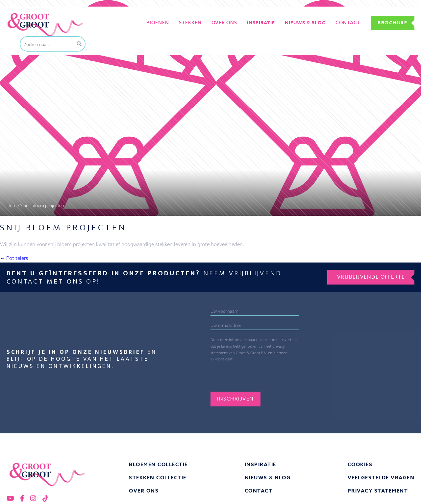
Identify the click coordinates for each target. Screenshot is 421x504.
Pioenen (158, 23)
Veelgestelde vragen (381, 478)
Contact (348, 23)
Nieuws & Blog (268, 478)
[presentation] (275, 376)
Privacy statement (378, 491)
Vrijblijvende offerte (371, 277)
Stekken (190, 23)
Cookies (360, 464)
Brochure (392, 23)
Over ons (224, 23)
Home (13, 205)
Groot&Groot (21, 14)
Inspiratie (260, 464)
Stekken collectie (158, 478)
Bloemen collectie (158, 464)
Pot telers (14, 258)
